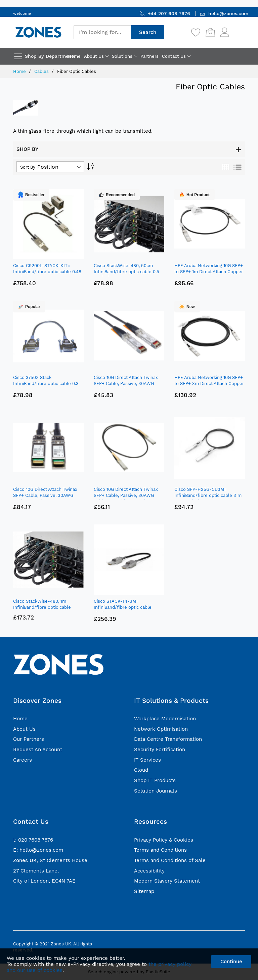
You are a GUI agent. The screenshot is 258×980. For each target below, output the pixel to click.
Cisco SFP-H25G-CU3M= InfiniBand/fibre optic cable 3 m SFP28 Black (208, 495)
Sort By (28, 167)
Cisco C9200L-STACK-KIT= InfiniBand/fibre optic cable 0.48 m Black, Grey (47, 272)
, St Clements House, (51, 860)
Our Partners (29, 739)
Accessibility (149, 871)
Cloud (141, 770)
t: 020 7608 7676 (33, 840)
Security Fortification (160, 750)
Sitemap (144, 891)
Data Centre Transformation (168, 739)
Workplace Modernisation (165, 719)
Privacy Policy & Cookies (164, 840)
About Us (24, 729)
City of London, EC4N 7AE (44, 881)
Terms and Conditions (160, 850)
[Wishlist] (196, 32)
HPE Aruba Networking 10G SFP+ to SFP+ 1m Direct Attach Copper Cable (209, 272)
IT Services (147, 760)
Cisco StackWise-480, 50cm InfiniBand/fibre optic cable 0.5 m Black (126, 272)
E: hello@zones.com (38, 850)
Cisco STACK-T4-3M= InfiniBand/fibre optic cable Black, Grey (123, 607)
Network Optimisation (161, 729)
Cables (42, 71)
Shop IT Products (155, 780)
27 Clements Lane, (36, 871)
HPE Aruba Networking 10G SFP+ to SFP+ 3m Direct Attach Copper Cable (209, 384)
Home (20, 71)
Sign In (238, 29)
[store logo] (38, 32)
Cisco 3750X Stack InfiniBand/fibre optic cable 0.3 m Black (46, 384)
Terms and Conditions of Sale (170, 860)
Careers (23, 760)
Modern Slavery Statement (167, 881)
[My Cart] (210, 32)
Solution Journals (156, 791)
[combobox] (102, 32)
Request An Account (38, 750)
